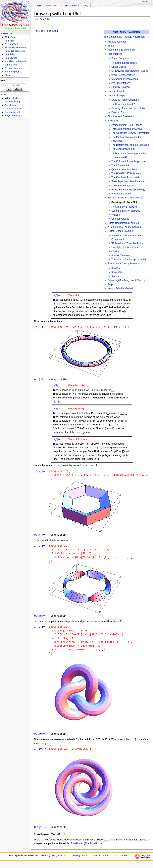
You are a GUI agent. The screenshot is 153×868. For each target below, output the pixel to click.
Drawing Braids (120, 112)
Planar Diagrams (120, 58)
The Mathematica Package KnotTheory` (125, 37)
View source (71, 5)
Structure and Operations (121, 116)
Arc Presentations (121, 83)
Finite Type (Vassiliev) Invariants (128, 181)
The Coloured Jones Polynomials (129, 161)
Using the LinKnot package (126, 211)
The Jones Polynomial (123, 149)
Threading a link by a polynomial (129, 260)
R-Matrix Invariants (121, 194)
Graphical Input (116, 91)
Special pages (12, 105)
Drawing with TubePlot (124, 202)
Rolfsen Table (12, 44)
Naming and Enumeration (121, 50)
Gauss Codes (119, 67)
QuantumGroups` (121, 219)
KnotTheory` (120, 32)
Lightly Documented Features (123, 223)
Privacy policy (80, 861)
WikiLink (116, 215)
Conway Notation (121, 87)
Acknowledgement (117, 42)
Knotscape (117, 272)
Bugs (110, 284)
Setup (111, 46)
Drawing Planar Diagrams (125, 100)
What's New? (12, 65)
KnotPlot (116, 268)
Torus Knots (11, 58)
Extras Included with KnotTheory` (125, 198)
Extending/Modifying (128, 280)
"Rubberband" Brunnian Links (127, 243)
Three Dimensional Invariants (127, 129)
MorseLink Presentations (125, 79)
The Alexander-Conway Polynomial (130, 133)
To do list (9, 41)
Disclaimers (121, 861)
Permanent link (13, 112)
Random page (12, 71)
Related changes (14, 102)
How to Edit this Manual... (121, 288)
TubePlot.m (77, 849)
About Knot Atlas (101, 861)
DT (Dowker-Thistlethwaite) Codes (130, 71)
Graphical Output (117, 95)
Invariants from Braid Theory (127, 125)
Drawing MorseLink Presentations (129, 108)
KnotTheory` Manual (15, 61)
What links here (13, 98)
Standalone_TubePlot (127, 207)
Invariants (113, 120)
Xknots (115, 276)
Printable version (13, 109)
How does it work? (125, 104)
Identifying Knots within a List (127, 247)
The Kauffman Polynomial (125, 177)
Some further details (126, 63)
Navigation (134, 32)
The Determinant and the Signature (130, 145)
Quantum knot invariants (124, 169)
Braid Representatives (123, 75)
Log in (145, 2)
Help (7, 75)
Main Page (10, 37)
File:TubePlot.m (94, 849)
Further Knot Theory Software (123, 264)
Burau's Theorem (121, 256)
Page (38, 5)
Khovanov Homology (122, 186)
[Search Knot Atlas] (15, 85)
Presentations (115, 54)
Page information (14, 115)
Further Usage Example (120, 231)
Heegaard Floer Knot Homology (128, 190)
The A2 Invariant (120, 165)
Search (5, 80)
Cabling (115, 252)
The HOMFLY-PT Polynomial (127, 173)
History (85, 5)
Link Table (10, 54)
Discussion (51, 5)
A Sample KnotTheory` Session (124, 227)
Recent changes (13, 68)
